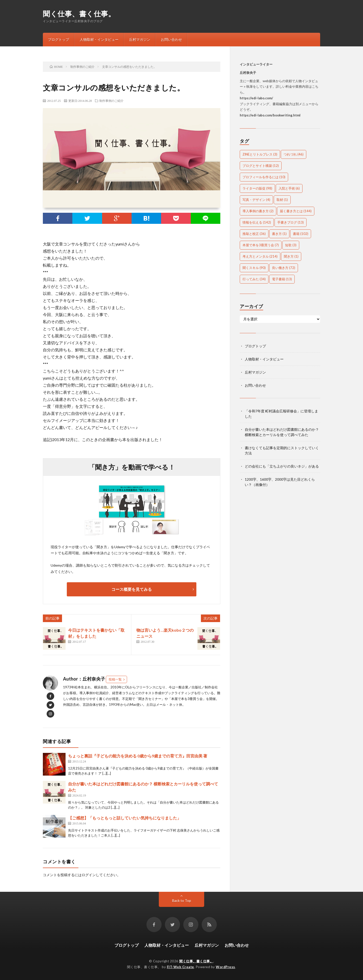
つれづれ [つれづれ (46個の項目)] (294, 154)
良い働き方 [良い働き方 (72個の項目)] (284, 268)
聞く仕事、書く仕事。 (79, 14)
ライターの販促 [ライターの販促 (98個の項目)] (257, 188)
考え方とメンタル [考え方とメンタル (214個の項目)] (260, 256)
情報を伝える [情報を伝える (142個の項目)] (257, 222)
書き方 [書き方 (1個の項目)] (279, 234)
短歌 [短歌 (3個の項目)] (291, 245)
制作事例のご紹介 (111, 101)
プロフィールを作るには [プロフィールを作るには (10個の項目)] (264, 177)
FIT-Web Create (180, 967)
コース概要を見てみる (132, 589)
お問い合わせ (171, 39)
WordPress (225, 967)
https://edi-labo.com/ (256, 98)
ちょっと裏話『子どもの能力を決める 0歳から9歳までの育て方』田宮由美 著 (138, 756)
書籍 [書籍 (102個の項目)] (301, 234)
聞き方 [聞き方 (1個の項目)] (291, 256)
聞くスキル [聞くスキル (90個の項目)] (254, 268)
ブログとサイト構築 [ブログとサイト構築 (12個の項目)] (261, 166)
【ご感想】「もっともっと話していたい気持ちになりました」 (125, 818)
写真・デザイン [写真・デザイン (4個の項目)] (256, 200)
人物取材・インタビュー (99, 39)
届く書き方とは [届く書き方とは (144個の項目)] (296, 211)
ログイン (89, 875)
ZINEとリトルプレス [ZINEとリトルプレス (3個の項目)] (260, 154)
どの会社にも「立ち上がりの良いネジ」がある (282, 466)
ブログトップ (58, 39)
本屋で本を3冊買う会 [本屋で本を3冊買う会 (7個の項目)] (261, 245)
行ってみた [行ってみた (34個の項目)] (254, 279)
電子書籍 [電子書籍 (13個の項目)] (282, 279)
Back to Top (182, 900)
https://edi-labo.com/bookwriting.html (270, 115)
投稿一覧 (115, 679)
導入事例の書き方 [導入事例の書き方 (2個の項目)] (258, 211)
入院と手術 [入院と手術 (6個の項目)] (289, 188)
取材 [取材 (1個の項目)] (282, 200)
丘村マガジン (140, 39)
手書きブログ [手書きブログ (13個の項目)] (291, 222)
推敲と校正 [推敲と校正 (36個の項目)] (254, 234)
